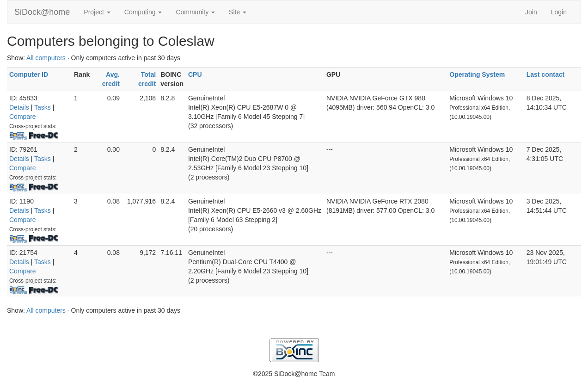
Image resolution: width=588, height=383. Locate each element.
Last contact (545, 74)
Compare (23, 117)
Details (19, 107)
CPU (195, 74)
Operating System (477, 74)
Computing (143, 12)
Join (531, 12)
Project (97, 12)
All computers (46, 58)
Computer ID (29, 74)
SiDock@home (42, 12)
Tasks (43, 107)
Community (195, 12)
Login (559, 12)
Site (238, 12)
